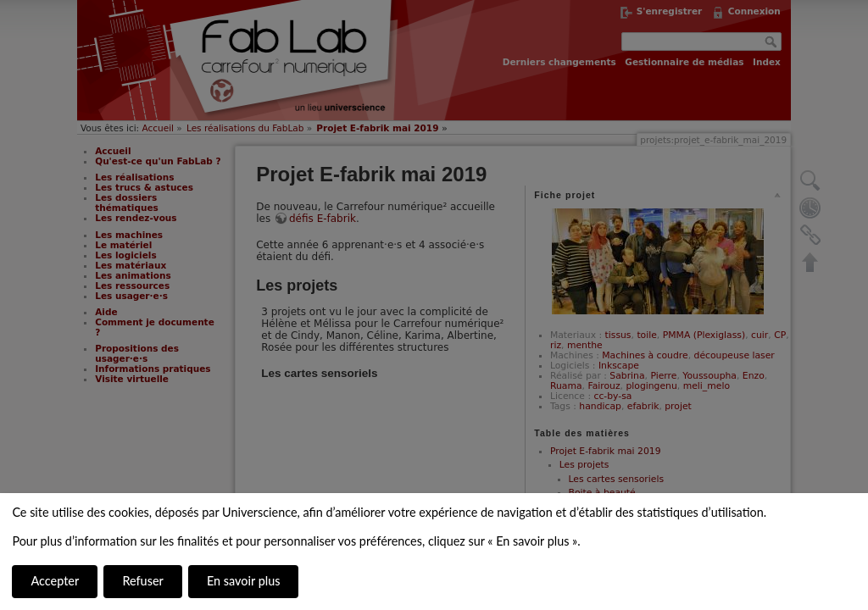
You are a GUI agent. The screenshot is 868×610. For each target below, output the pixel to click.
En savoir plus (243, 581)
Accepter (55, 581)
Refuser (142, 581)
